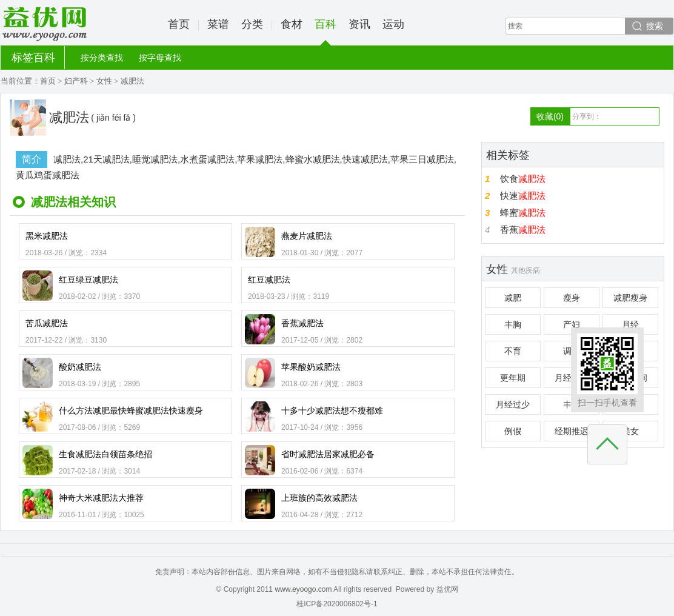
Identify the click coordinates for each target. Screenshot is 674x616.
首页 (179, 24)
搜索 (655, 26)
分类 (252, 24)
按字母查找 (160, 58)
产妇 (572, 324)
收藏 (550, 116)
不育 (513, 351)
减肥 (513, 298)
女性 (104, 81)
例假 (513, 431)
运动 (393, 24)
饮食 (523, 179)
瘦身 (572, 298)
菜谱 (218, 24)
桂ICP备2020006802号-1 (337, 604)
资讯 (359, 24)
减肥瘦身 (630, 298)
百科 (325, 32)
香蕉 (523, 229)
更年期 (513, 378)
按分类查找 (102, 58)
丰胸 (513, 324)
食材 (292, 24)
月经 (630, 324)
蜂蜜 (523, 213)
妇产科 (76, 81)
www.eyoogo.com (303, 589)
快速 (523, 196)
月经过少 (513, 404)
